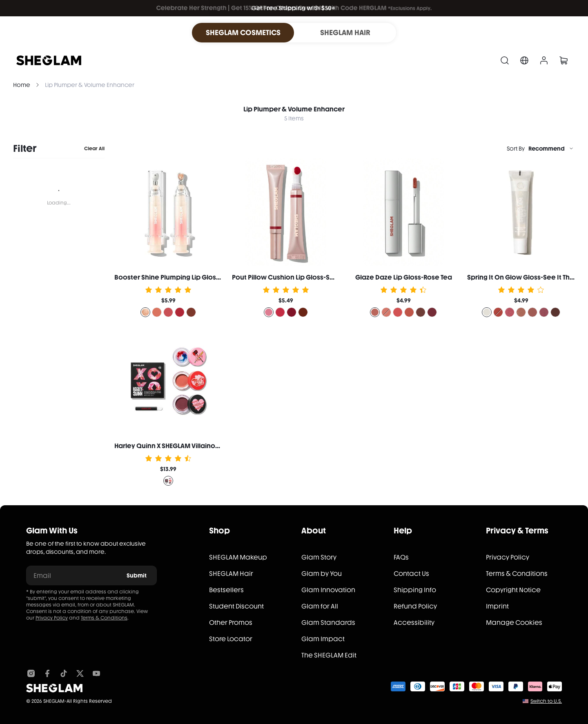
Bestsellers (226, 590)
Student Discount (236, 606)
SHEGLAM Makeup (238, 557)
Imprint (497, 606)
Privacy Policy (52, 618)
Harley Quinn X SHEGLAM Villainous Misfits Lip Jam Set (197, 446)
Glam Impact (323, 639)
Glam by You (322, 574)
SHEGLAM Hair (231, 574)
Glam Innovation (328, 590)
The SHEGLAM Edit (329, 655)
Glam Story (319, 557)
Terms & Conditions (104, 618)
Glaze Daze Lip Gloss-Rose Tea (404, 277)
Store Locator (231, 639)
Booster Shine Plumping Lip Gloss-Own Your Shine (193, 277)
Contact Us (411, 574)
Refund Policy (415, 606)
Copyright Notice (513, 590)
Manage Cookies (514, 623)
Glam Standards (328, 623)
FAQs (401, 557)
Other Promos (231, 623)
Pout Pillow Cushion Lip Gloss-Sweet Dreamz (303, 277)
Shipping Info (415, 590)
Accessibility (414, 623)
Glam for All (320, 606)
